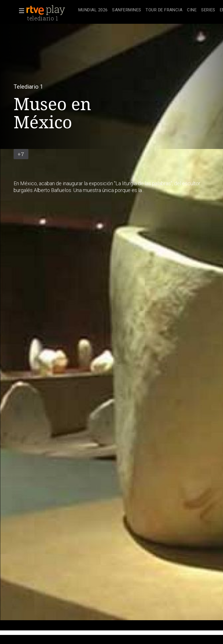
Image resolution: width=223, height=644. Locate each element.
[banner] (51, 10)
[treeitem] (93, 10)
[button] (20, 11)
